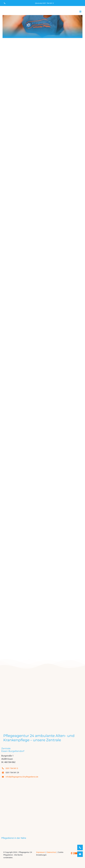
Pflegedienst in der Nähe (14, 838)
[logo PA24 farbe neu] (43, 677)
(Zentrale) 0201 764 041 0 (44, 3)
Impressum (41, 852)
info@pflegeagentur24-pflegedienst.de (22, 777)
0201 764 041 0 (12, 768)
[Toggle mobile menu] (81, 12)
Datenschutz (51, 852)
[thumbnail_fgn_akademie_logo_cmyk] (53, 713)
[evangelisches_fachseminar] (36, 713)
